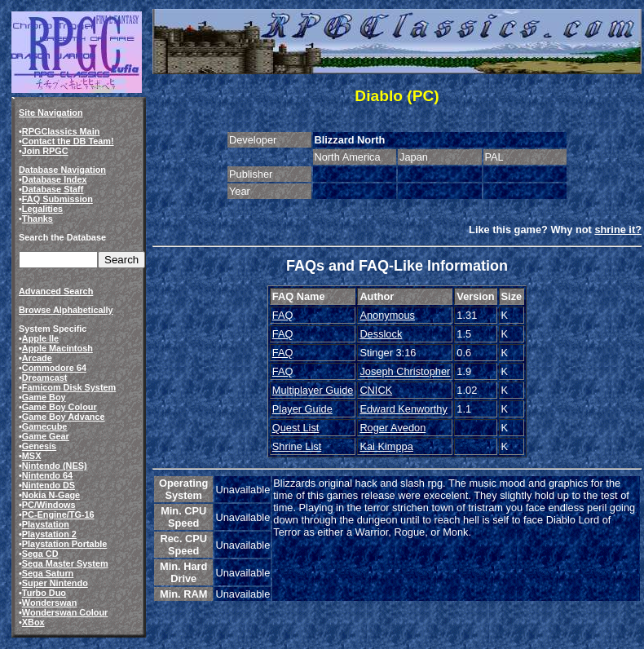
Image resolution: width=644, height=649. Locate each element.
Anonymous (387, 315)
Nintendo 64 (47, 475)
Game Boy (44, 397)
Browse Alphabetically (66, 310)
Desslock (381, 334)
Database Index (55, 179)
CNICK (376, 390)
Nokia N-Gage (51, 495)
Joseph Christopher (405, 371)
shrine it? (618, 230)
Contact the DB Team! (68, 141)
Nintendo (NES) (55, 466)
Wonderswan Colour (65, 612)
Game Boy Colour (60, 407)
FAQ (283, 315)
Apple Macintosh (57, 348)
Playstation (46, 524)
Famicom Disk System (69, 387)
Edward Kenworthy (403, 409)
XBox (33, 622)
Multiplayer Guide (313, 390)
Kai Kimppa (386, 446)
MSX (32, 456)
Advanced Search (56, 291)
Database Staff (53, 189)
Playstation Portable (65, 544)
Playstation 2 (49, 534)
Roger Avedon (393, 428)
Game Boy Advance (64, 417)
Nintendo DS (49, 485)
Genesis (39, 446)
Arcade (37, 358)
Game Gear (46, 436)
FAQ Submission (57, 199)
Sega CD (40, 554)
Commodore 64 (54, 368)
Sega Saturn (48, 573)
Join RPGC (45, 151)
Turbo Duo (44, 593)
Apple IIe (40, 338)
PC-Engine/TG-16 (58, 514)
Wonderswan (49, 603)
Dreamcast (45, 377)
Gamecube (45, 426)
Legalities (42, 209)
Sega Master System (65, 563)
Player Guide (302, 409)
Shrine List (297, 446)
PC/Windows (49, 505)
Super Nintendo (55, 583)
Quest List (296, 428)
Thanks (37, 219)
